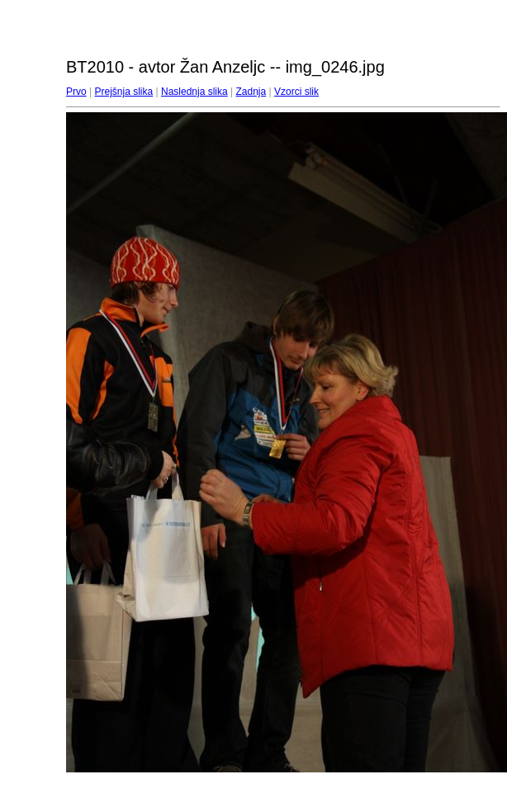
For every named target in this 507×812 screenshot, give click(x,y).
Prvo (76, 92)
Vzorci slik (296, 92)
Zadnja (251, 92)
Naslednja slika (194, 92)
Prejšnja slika (123, 92)
